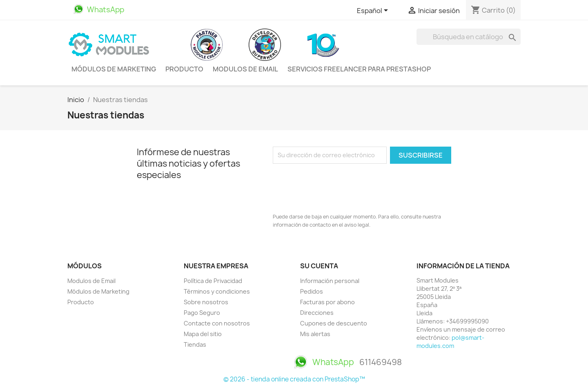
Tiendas (195, 344)
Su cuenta (319, 266)
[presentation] (335, 186)
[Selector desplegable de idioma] (374, 11)
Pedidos (312, 291)
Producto (184, 69)
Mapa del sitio (203, 334)
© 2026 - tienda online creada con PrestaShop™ (294, 379)
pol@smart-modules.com (450, 342)
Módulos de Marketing (114, 69)
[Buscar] (469, 37)
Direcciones (317, 313)
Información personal (330, 281)
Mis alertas (315, 334)
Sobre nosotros (206, 302)
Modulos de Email (245, 69)
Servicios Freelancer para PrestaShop (359, 69)
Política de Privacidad (213, 281)
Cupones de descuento (334, 323)
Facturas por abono (327, 302)
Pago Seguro (202, 313)
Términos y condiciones (217, 291)
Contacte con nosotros (217, 323)
